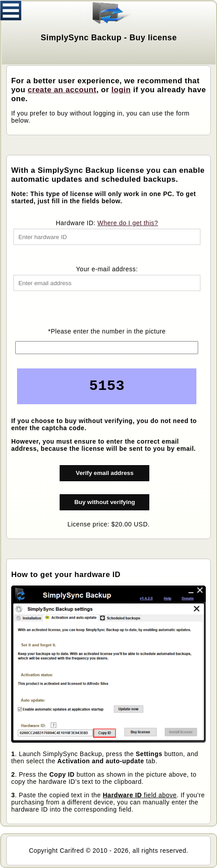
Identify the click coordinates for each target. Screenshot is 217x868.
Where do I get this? (128, 223)
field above (140, 795)
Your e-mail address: (107, 269)
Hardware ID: (107, 223)
